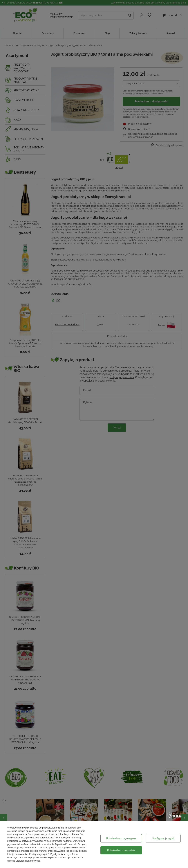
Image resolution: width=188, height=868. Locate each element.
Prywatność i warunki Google (70, 844)
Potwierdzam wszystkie (121, 850)
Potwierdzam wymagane (121, 838)
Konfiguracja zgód (163, 838)
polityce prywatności (32, 841)
